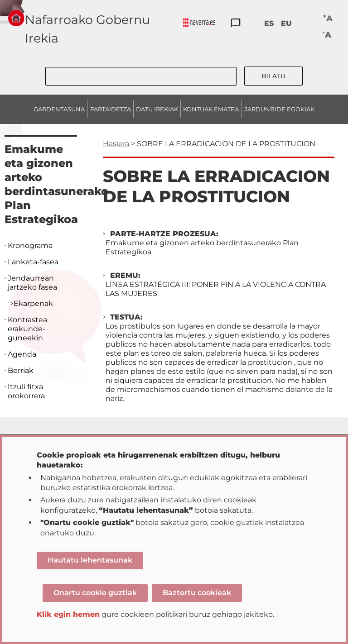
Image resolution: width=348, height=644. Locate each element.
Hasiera (116, 144)
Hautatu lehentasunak (90, 560)
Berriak (21, 370)
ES (269, 23)
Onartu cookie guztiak (95, 593)
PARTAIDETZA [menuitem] (111, 109)
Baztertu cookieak (197, 593)
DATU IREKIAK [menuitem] (157, 109)
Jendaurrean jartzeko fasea (32, 283)
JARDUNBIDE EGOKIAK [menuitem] (279, 109)
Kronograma (30, 246)
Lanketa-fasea (33, 262)
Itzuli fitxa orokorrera (26, 391)
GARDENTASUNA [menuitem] (59, 109)
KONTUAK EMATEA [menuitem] (211, 109)
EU (286, 23)
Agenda (22, 354)
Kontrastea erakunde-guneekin (27, 329)
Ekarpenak (33, 303)
